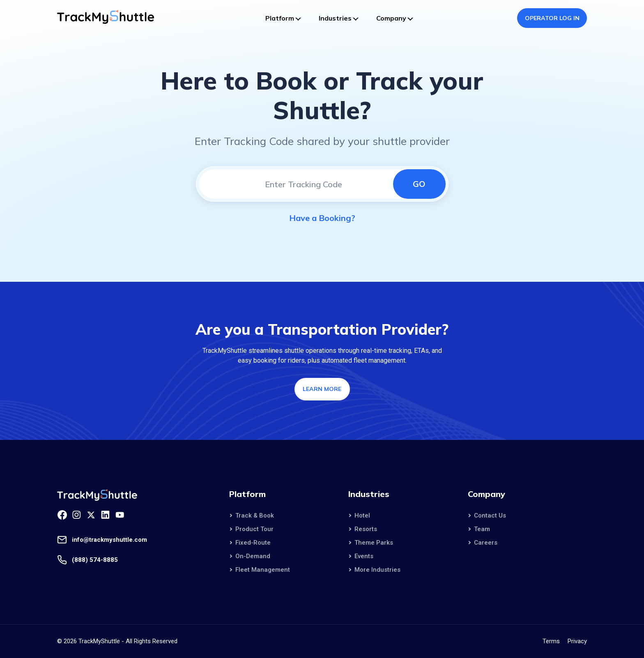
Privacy (577, 641)
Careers (486, 543)
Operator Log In (552, 18)
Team (482, 529)
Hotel (362, 515)
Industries (335, 18)
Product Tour (254, 529)
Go (419, 184)
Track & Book (255, 515)
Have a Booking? (322, 218)
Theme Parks (374, 543)
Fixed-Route (253, 543)
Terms (551, 641)
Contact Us (490, 515)
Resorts (366, 529)
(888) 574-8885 (95, 560)
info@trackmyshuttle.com (109, 540)
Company (391, 18)
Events (364, 556)
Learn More (322, 389)
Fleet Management (263, 570)
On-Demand (253, 556)
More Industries (377, 570)
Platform (280, 18)
